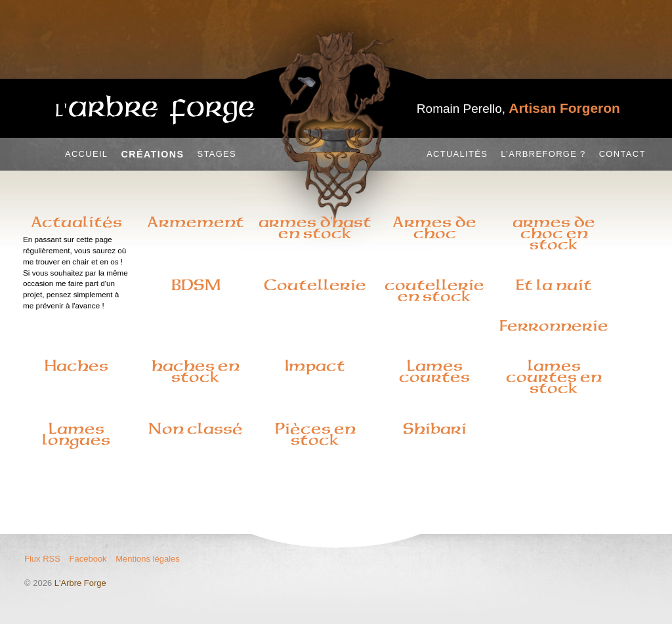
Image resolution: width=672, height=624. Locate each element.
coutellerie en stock (434, 290)
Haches (76, 365)
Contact (622, 154)
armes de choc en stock (554, 233)
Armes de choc (434, 227)
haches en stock (196, 371)
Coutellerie (315, 285)
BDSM (196, 285)
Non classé (196, 428)
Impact (315, 365)
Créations (152, 154)
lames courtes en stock (554, 377)
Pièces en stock (315, 434)
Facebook (88, 559)
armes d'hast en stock (315, 227)
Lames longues (76, 434)
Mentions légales (148, 559)
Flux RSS (42, 559)
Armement (196, 222)
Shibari (435, 428)
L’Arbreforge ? (543, 154)
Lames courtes (434, 371)
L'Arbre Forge (80, 583)
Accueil (86, 154)
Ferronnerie (554, 325)
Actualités (457, 154)
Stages (217, 154)
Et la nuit (554, 285)
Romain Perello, (518, 109)
